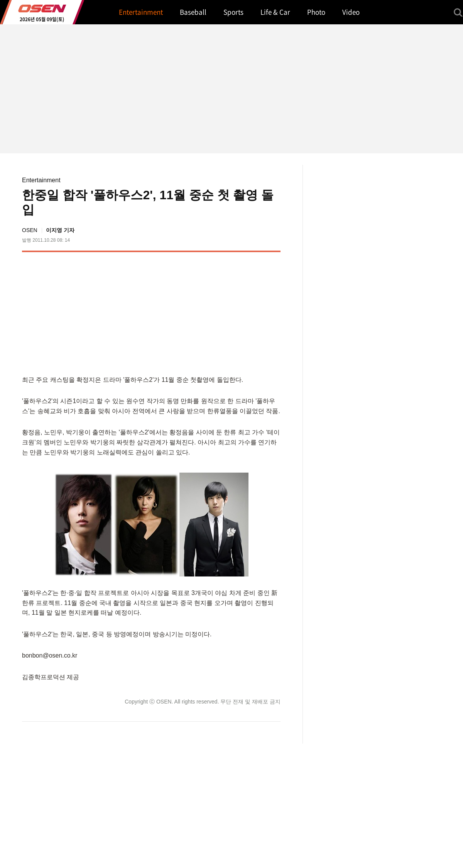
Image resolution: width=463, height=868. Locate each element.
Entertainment (41, 180)
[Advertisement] (216, 312)
